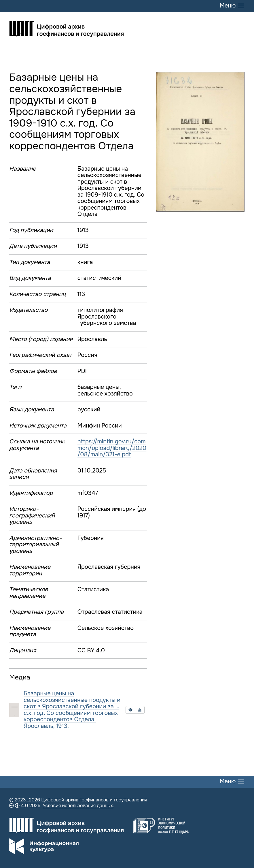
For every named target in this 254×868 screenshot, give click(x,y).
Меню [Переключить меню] (232, 6)
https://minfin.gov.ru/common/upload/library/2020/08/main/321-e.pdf (112, 448)
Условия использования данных (78, 806)
